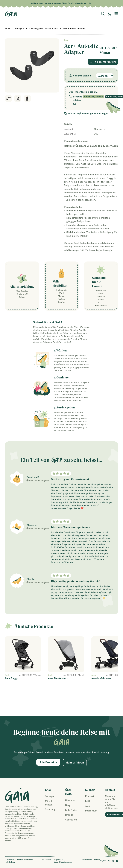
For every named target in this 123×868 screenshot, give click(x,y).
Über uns (70, 800)
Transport (19, 28)
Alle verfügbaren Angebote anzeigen (86, 113)
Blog (68, 805)
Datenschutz (87, 860)
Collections (71, 820)
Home (8, 28)
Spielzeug (50, 809)
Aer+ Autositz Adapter (74, 28)
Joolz (67, 40)
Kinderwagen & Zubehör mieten (43, 28)
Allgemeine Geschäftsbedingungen (63, 861)
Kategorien (71, 810)
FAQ (87, 801)
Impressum (91, 811)
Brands (69, 815)
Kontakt (90, 796)
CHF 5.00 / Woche (93, 97)
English (103, 861)
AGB (88, 806)
